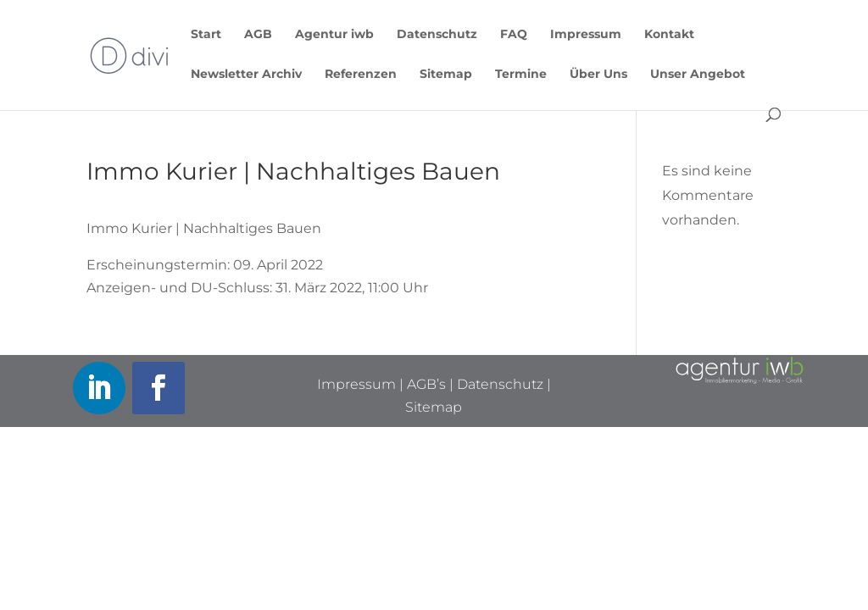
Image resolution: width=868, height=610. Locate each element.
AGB (258, 35)
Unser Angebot (698, 75)
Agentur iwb (334, 35)
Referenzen (361, 75)
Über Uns (598, 75)
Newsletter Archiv (246, 75)
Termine (521, 75)
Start (206, 35)
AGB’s (426, 384)
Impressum (586, 35)
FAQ (514, 35)
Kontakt (669, 35)
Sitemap (446, 75)
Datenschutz (437, 35)
